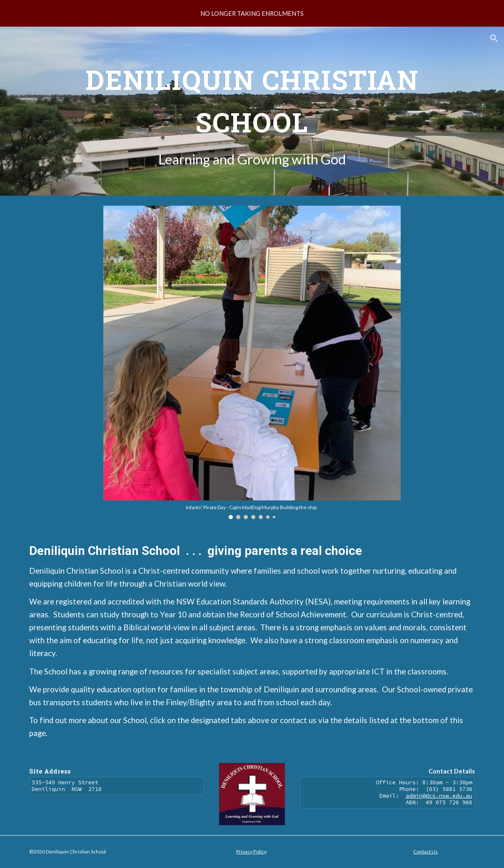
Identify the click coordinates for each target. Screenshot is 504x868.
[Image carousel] (252, 362)
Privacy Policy (251, 852)
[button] (494, 38)
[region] (252, 13)
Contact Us (425, 852)
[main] (252, 111)
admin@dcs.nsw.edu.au (439, 796)
